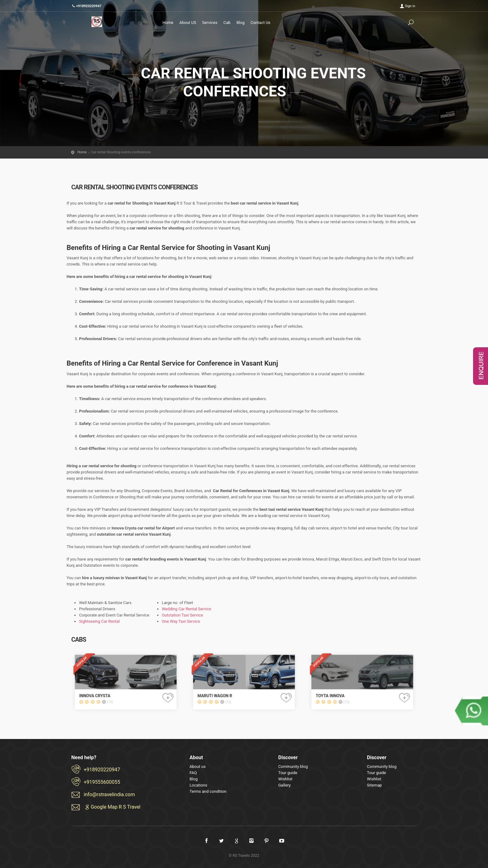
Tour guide (288, 773)
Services (210, 23)
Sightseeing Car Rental (99, 621)
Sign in (410, 6)
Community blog (293, 766)
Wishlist (285, 779)
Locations (198, 785)
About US (188, 23)
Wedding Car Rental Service (187, 609)
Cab (227, 23)
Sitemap (374, 785)
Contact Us (260, 23)
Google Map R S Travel (112, 807)
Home (168, 23)
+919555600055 (102, 782)
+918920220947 (102, 770)
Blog (241, 23)
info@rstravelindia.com (109, 794)
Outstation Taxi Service (183, 615)
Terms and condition (208, 791)
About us (198, 766)
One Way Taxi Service (181, 621)
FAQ (193, 773)
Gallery (284, 785)
